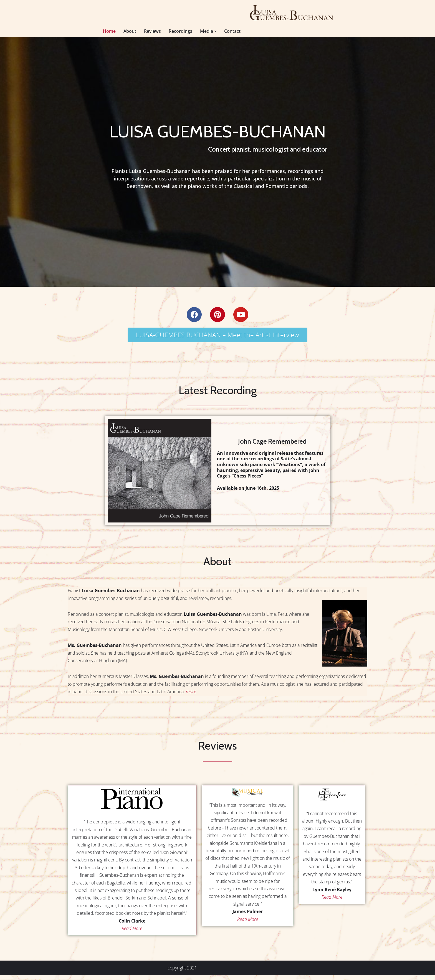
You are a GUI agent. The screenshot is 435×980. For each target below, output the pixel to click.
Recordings (180, 31)
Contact (233, 31)
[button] (216, 31)
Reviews (152, 31)
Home (109, 31)
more (191, 694)
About (130, 31)
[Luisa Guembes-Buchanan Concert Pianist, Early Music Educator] (292, 13)
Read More (132, 933)
